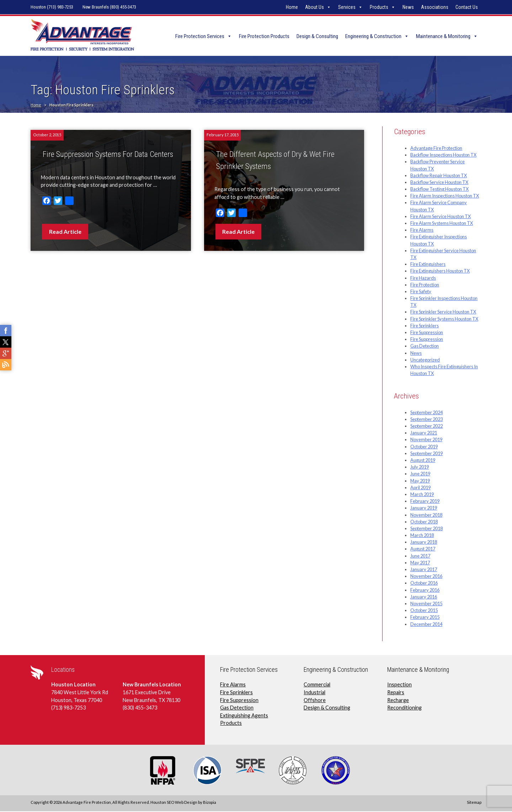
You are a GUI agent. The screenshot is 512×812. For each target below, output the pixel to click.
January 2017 (424, 570)
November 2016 (426, 577)
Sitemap (474, 803)
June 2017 (420, 556)
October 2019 (424, 447)
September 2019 (426, 454)
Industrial (314, 693)
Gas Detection (425, 347)
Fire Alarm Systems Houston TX (442, 223)
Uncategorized (425, 360)
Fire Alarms (422, 231)
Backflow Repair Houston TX (439, 176)
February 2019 (425, 502)
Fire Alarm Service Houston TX (441, 217)
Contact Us (467, 7)
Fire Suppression (427, 333)
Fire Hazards (423, 278)
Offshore (315, 700)
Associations (435, 7)
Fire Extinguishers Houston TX (440, 271)
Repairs (396, 693)
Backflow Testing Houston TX (439, 190)
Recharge (398, 700)
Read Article (65, 232)
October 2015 (424, 611)
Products (379, 7)
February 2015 (425, 618)
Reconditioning (404, 708)
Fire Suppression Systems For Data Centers (108, 155)
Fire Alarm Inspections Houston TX (445, 196)
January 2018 (424, 543)
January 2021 (424, 433)
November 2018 (426, 515)
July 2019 (420, 468)
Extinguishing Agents (244, 716)
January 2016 (424, 597)
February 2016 (425, 590)
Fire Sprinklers (425, 326)
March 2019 (422, 495)
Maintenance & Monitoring (443, 36)
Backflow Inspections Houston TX (443, 155)
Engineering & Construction (373, 36)
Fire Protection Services (200, 36)
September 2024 (426, 413)
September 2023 (426, 420)
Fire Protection (425, 285)
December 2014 (426, 624)
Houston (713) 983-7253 (52, 7)
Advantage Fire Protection (436, 148)
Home (292, 7)
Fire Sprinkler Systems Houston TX (444, 319)
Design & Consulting (317, 36)
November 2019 (426, 440)
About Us (314, 7)
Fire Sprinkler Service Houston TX (443, 312)
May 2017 (420, 563)
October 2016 (424, 584)
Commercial (317, 685)
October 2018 (424, 522)
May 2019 (420, 481)
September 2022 (426, 427)
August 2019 (423, 460)
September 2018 (426, 529)
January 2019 (424, 508)
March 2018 (422, 536)
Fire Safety (421, 292)
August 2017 (423, 549)
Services (347, 7)
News (408, 7)
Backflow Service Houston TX (439, 183)
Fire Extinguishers (428, 265)
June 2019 (420, 474)
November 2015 (426, 604)
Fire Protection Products (264, 36)
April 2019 (420, 488)
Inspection (399, 685)
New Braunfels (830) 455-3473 (109, 7)
